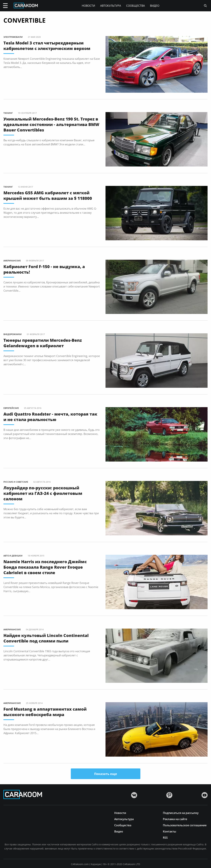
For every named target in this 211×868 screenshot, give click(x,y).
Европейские (11, 408)
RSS (165, 837)
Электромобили (13, 37)
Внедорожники (13, 334)
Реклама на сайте (175, 819)
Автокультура (111, 6)
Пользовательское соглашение (185, 825)
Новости (88, 6)
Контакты (170, 831)
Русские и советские (16, 482)
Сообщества (135, 6)
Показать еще (106, 774)
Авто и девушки (13, 556)
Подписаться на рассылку (181, 813)
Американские (12, 261)
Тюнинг (8, 113)
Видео (155, 6)
